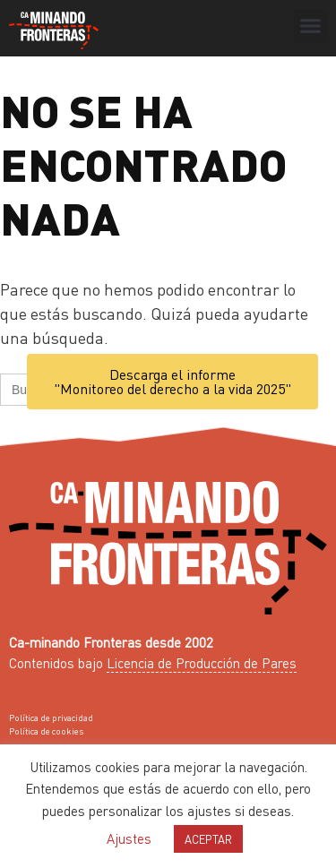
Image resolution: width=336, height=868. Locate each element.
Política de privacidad (51, 718)
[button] (311, 26)
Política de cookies (46, 731)
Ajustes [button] (129, 838)
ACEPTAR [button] (208, 839)
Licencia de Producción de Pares (202, 663)
